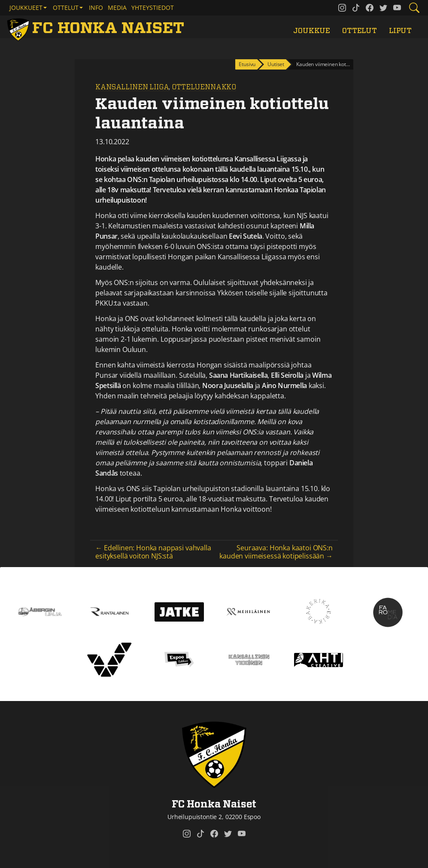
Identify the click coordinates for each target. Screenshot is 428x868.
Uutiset (276, 64)
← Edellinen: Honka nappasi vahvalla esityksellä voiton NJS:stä (153, 552)
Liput (400, 31)
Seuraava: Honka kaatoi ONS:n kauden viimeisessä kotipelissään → (276, 552)
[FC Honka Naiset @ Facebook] (370, 8)
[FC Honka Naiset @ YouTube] (397, 8)
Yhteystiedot (153, 8)
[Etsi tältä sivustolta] (414, 8)
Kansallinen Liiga (132, 87)
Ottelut (360, 31)
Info (96, 8)
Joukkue (312, 31)
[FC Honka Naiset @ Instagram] (342, 8)
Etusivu (247, 64)
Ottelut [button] (66, 8)
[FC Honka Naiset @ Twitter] (383, 8)
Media (117, 8)
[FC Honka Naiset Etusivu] (97, 28)
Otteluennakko (204, 87)
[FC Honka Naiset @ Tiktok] (356, 8)
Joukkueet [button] (26, 8)
